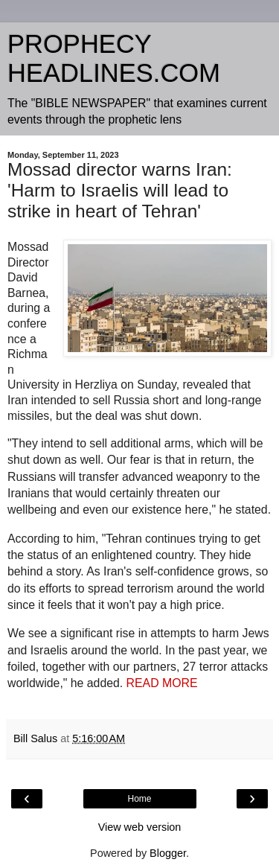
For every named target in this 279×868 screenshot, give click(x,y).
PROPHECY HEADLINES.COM (114, 58)
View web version (140, 827)
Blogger (168, 853)
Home (139, 799)
